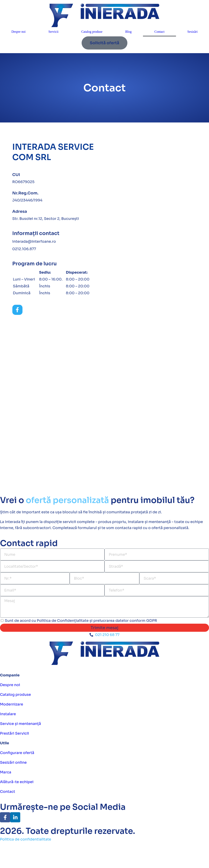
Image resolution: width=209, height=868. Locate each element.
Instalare (8, 714)
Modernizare (12, 704)
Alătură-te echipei (17, 782)
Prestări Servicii (14, 733)
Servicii (53, 32)
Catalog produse (92, 32)
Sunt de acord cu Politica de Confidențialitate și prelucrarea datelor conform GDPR (81, 621)
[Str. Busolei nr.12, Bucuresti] (155, 205)
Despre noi (18, 32)
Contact (159, 32)
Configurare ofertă (17, 753)
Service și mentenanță (20, 724)
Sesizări (192, 32)
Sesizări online (13, 763)
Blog (128, 32)
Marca (6, 772)
